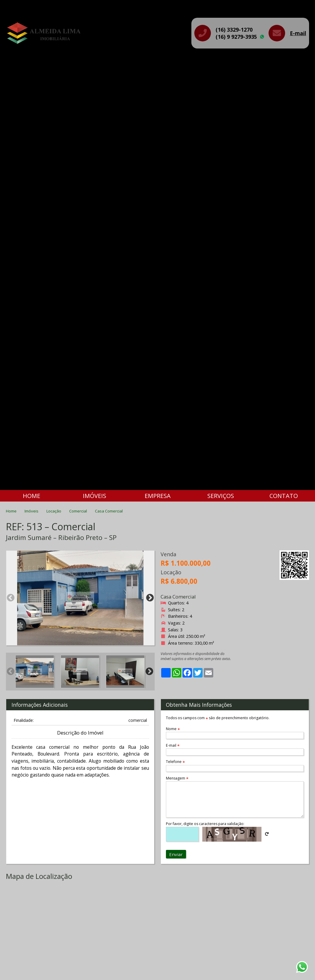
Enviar (176, 854)
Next (150, 598)
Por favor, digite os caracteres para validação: (205, 824)
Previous (11, 598)
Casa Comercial (109, 511)
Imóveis (94, 496)
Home (31, 496)
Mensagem (177, 778)
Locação (54, 511)
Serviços (221, 496)
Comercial (79, 511)
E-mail (298, 33)
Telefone (175, 762)
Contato (284, 496)
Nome (173, 729)
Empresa (158, 496)
